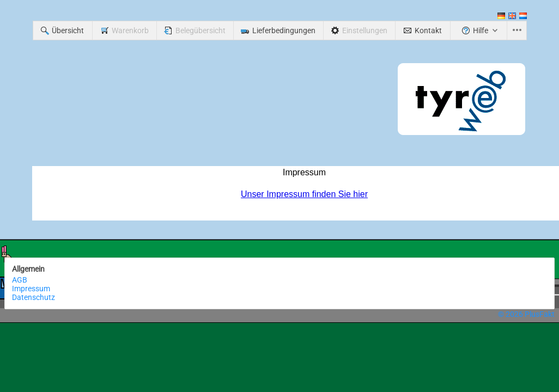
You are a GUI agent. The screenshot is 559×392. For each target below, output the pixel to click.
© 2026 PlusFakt (526, 314)
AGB (20, 280)
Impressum (31, 289)
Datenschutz (34, 297)
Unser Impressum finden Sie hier (304, 194)
